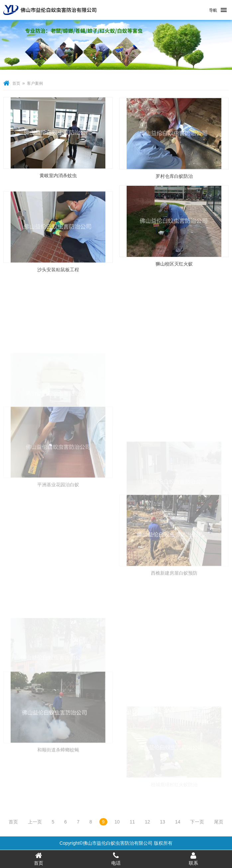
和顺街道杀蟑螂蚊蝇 (58, 788)
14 (178, 822)
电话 (116, 859)
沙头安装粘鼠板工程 (58, 285)
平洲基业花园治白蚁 (58, 523)
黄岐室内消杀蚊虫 (58, 176)
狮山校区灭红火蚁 (174, 265)
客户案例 (35, 83)
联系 (193, 859)
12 (148, 822)
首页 (16, 83)
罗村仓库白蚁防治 (174, 182)
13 (163, 822)
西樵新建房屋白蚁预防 (174, 611)
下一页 (197, 822)
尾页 (219, 822)
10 (117, 822)
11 (132, 822)
